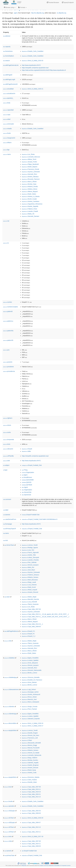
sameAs (7, 515)
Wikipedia (24, 866)
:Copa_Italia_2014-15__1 (32, 624)
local (8, 787)
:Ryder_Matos (29, 194)
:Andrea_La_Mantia (31, 196)
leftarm (7, 143)
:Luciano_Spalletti (30, 660)
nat (6, 221)
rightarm (8, 418)
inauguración (9, 138)
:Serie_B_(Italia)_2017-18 (33, 836)
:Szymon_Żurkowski (31, 172)
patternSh (8, 340)
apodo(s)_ (8, 98)
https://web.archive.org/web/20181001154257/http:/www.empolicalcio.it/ (44, 70)
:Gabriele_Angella (30, 763)
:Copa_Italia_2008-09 (31, 627)
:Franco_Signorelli (30, 552)
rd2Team (9, 827)
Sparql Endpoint (68, 2)
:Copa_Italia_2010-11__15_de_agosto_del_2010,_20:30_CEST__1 (45, 614)
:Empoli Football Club (31, 515)
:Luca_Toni (28, 550)
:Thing (25, 470)
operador (9, 806)
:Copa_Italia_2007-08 (31, 609)
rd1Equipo (10, 811)
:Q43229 (27, 482)
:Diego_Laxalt (29, 582)
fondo (7, 133)
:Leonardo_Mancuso (31, 157)
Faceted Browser (53, 2)
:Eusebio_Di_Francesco (32, 680)
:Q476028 (27, 485)
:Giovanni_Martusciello (32, 670)
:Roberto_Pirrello (30, 187)
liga (6, 150)
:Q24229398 (28, 480)
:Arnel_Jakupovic (30, 663)
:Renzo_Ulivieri (29, 697)
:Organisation (27, 490)
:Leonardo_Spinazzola (32, 755)
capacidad (8, 110)
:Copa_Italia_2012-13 (31, 797)
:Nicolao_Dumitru (30, 760)
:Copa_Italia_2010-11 (31, 789)
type (5, 470)
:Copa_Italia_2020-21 (31, 794)
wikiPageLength (9, 79)
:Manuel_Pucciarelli (31, 748)
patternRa (8, 331)
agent (16, 13)
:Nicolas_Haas (29, 184)
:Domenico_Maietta (31, 777)
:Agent (25, 475)
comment (7, 499)
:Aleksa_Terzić (29, 159)
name (7, 154)
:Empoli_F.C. (29, 631)
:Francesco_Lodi (30, 738)
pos (6, 350)
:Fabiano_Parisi (29, 209)
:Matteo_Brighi (29, 597)
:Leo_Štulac (28, 154)
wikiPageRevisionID (10, 84)
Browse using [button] (10, 7)
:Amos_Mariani (29, 682)
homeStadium (9, 56)
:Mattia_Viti (28, 214)
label (6, 510)
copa (7, 115)
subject (6, 465)
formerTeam (9, 545)
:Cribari (27, 740)
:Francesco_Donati (30, 169)
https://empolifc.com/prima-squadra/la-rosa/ (35, 68)
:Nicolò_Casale (29, 199)
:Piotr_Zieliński (29, 562)
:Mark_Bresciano (30, 580)
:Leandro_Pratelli (30, 211)
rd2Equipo (10, 823)
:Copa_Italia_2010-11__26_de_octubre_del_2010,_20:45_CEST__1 (46, 617)
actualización (9, 93)
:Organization (28, 472)
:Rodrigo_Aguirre (30, 548)
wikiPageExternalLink (11, 65)
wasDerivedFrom (10, 519)
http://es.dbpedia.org (38, 13)
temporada (9, 440)
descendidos (10, 723)
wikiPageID (8, 75)
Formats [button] (22, 7)
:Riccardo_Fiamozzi (31, 179)
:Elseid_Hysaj (29, 770)
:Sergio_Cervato (30, 707)
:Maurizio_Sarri (29, 699)
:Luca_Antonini (29, 585)
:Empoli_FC (28, 634)
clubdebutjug (10, 677)
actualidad (8, 89)
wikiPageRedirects (11, 631)
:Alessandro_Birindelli (31, 743)
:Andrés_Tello (29, 555)
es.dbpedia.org (62, 13)
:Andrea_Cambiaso (31, 201)
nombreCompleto (10, 307)
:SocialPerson (27, 477)
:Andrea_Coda (29, 773)
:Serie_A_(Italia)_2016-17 (33, 726)
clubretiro (9, 707)
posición (8, 362)
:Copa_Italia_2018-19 (31, 792)
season (6, 61)
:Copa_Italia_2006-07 (31, 823)
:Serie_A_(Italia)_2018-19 (33, 723)
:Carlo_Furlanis (29, 780)
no (6, 243)
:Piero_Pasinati (29, 709)
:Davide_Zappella (30, 206)
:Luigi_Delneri (29, 689)
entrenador (9, 124)
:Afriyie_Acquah (29, 590)
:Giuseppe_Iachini (30, 692)
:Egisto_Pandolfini (30, 658)
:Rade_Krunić (29, 587)
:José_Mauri (28, 570)
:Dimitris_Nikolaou (30, 177)
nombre (8, 302)
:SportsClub (26, 495)
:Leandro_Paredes (30, 560)
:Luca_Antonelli (29, 602)
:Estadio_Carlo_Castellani (33, 51)
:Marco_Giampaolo (30, 702)
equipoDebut (10, 730)
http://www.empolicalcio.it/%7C (31, 65)
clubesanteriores (12, 689)
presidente (8, 367)
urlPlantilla (8, 456)
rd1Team (9, 818)
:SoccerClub (27, 492)
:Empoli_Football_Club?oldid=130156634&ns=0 (40, 519)
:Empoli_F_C (29, 636)
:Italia (26, 451)
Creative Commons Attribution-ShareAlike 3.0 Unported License (55, 866)
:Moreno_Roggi (29, 745)
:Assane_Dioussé (30, 592)
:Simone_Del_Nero (30, 735)
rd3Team (9, 832)
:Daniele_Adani (29, 782)
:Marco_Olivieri (29, 182)
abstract (7, 36)
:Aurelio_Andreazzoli (31, 694)
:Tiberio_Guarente (30, 604)
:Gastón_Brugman (30, 765)
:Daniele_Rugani (30, 733)
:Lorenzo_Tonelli (30, 545)
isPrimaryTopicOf (9, 529)
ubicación (8, 449)
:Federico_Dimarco (30, 575)
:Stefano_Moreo (30, 189)
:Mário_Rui (28, 567)
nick (5, 540)
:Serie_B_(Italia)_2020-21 (33, 89)
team (7, 597)
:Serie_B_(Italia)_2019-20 (33, 61)
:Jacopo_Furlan (29, 162)
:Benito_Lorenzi (29, 673)
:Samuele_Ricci (29, 174)
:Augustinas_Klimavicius (32, 204)
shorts (7, 425)
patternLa (8, 321)
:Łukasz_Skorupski (30, 557)
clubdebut (10, 658)
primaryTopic (10, 855)
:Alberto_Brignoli (30, 192)
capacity (7, 47)
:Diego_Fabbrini (29, 758)
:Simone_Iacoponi (30, 565)
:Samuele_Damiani (30, 216)
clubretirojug (10, 714)
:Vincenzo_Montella (31, 677)
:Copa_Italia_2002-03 (31, 811)
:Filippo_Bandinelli (30, 164)
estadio (7, 129)
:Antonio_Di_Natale (31, 753)
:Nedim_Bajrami (30, 167)
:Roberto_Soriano (30, 577)
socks (7, 432)
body (7, 103)
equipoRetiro (10, 777)
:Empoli (27, 449)
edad (7, 119)
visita (8, 841)
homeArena (8, 51)
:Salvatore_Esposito (31, 719)
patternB (8, 311)
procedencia (9, 371)
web (6, 461)
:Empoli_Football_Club (32, 465)
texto (7, 444)
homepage (8, 524)
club (8, 641)
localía (9, 801)
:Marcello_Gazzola (30, 599)
